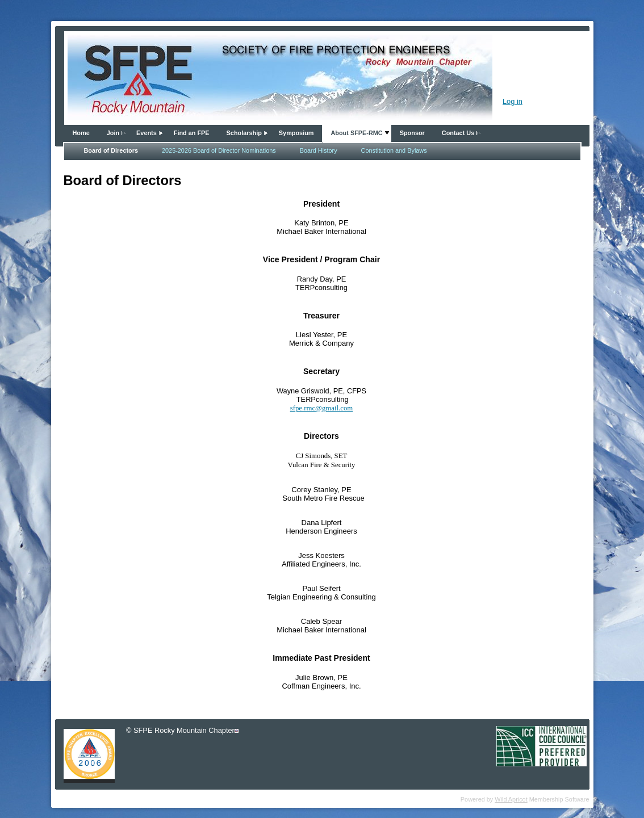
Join (113, 133)
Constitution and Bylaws (394, 150)
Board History (319, 150)
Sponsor (412, 133)
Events (147, 133)
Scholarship (244, 133)
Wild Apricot (511, 799)
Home (81, 133)
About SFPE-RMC (356, 133)
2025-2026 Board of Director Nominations (219, 150)
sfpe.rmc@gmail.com (322, 408)
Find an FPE (192, 133)
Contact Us (458, 133)
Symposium (296, 133)
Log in (513, 101)
